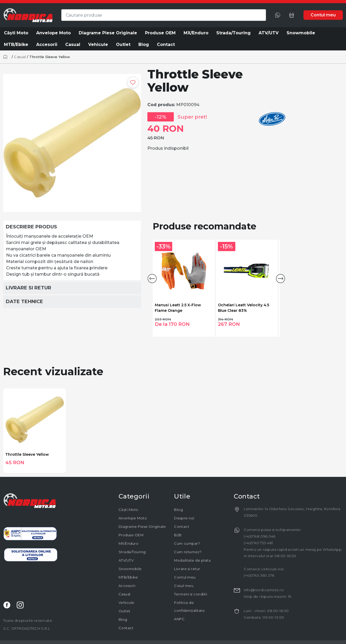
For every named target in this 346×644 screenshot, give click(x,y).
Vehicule (127, 603)
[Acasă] (7, 57)
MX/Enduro (129, 543)
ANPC (179, 619)
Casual (20, 57)
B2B (178, 535)
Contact (126, 628)
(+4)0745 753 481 (258, 543)
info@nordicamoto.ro (264, 590)
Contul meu (185, 577)
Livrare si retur (187, 569)
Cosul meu (184, 586)
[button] (152, 279)
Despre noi (184, 518)
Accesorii (127, 586)
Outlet (125, 611)
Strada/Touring (132, 552)
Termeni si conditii (191, 594)
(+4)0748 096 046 (259, 536)
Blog (123, 619)
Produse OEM (131, 535)
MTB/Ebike (128, 577)
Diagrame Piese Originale (142, 527)
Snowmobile (130, 569)
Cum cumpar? (187, 543)
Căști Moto (128, 510)
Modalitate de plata (192, 560)
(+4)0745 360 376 (259, 575)
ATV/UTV (126, 560)
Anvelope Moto (133, 518)
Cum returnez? (188, 552)
